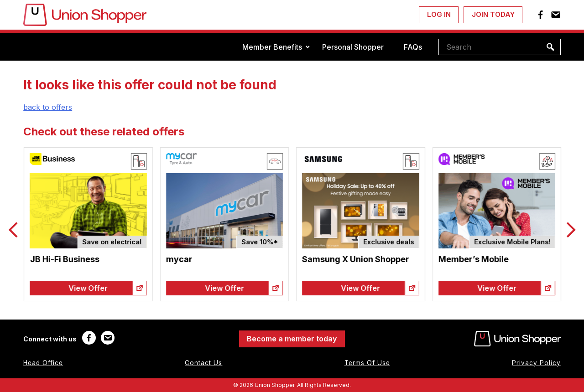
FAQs (413, 47)
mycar (227, 259)
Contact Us (203, 363)
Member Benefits (272, 47)
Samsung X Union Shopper (404, 259)
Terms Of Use (367, 363)
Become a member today (292, 339)
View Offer (136, 288)
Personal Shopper (353, 47)
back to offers (48, 107)
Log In (439, 14)
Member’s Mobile (521, 259)
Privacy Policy (536, 363)
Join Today (493, 14)
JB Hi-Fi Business (112, 259)
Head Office (43, 363)
